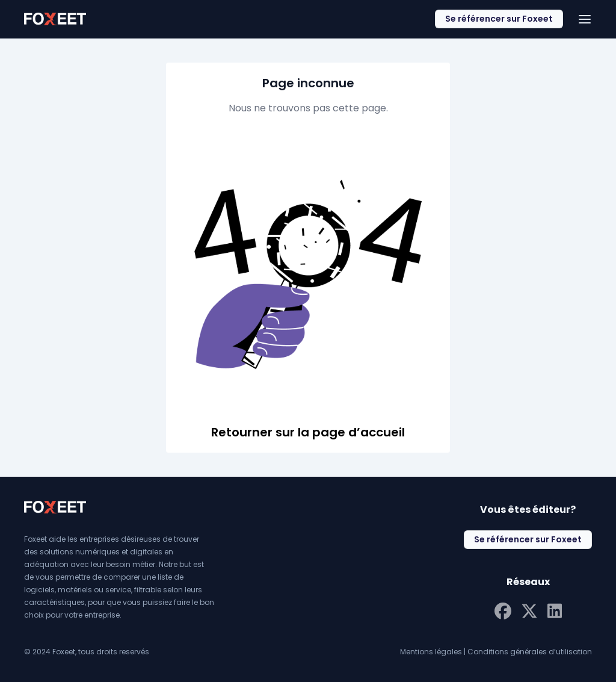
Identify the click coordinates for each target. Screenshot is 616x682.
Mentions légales (431, 652)
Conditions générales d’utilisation (530, 652)
